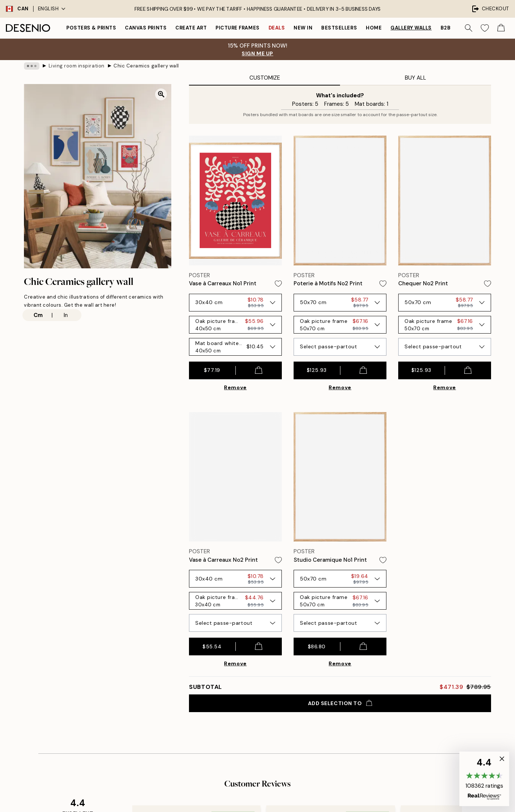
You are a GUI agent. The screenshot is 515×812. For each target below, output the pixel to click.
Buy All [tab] (416, 78)
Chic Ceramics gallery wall (146, 66)
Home (374, 28)
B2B (446, 28)
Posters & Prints (91, 28)
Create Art (191, 28)
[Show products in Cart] (501, 28)
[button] (484, 779)
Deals (277, 28)
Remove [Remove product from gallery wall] (235, 387)
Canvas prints (146, 28)
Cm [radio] (38, 315)
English (52, 9)
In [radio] (66, 315)
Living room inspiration (77, 66)
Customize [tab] (265, 78)
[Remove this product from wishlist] (278, 284)
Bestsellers (339, 28)
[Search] (469, 28)
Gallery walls (411, 28)
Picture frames (237, 28)
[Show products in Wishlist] (485, 28)
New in (303, 28)
